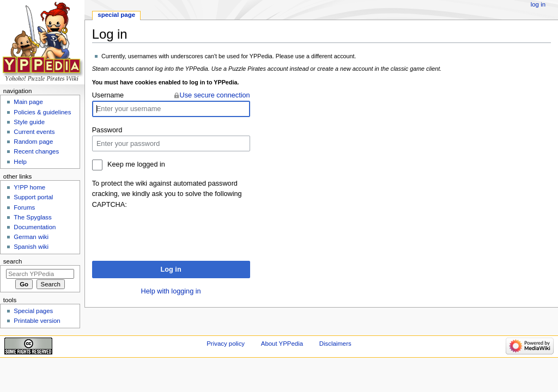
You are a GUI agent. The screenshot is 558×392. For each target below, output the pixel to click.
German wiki (31, 237)
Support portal (33, 197)
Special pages (33, 311)
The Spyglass (32, 217)
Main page (28, 102)
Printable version (37, 321)
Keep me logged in (136, 164)
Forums (24, 207)
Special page (116, 15)
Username (108, 95)
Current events (34, 132)
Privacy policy (226, 344)
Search (13, 261)
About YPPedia (282, 344)
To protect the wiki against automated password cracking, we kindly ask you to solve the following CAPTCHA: (167, 194)
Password (107, 130)
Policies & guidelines (42, 112)
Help (20, 162)
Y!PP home (29, 187)
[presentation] (175, 231)
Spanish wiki (31, 247)
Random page (33, 142)
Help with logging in (171, 291)
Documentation (35, 227)
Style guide (29, 122)
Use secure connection (215, 95)
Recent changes (36, 151)
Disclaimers (335, 344)
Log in (171, 269)
